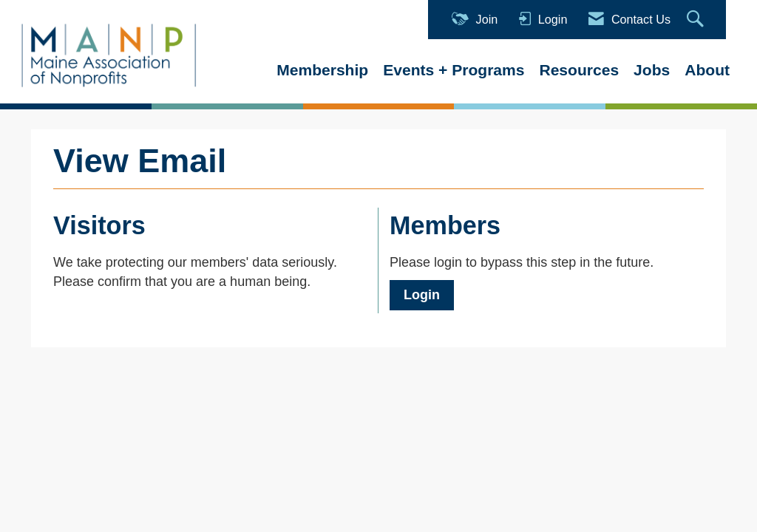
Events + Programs (454, 70)
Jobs (652, 70)
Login (422, 295)
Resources (579, 70)
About (707, 70)
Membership (322, 70)
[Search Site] (697, 20)
